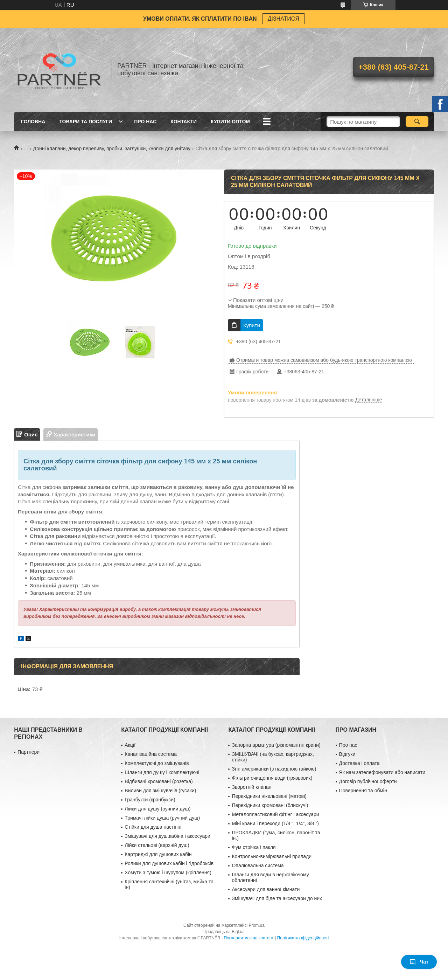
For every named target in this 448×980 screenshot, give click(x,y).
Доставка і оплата (359, 763)
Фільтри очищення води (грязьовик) (272, 778)
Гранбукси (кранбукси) (150, 800)
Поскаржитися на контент (248, 938)
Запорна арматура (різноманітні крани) (276, 745)
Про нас (145, 122)
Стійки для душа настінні (153, 827)
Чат (419, 962)
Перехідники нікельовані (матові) (269, 796)
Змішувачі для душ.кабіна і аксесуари (167, 836)
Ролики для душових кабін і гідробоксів (169, 863)
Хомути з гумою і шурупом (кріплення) (168, 872)
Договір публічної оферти (368, 781)
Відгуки (347, 754)
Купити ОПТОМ (230, 122)
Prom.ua (257, 925)
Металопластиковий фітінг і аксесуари (275, 814)
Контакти (184, 122)
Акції (130, 745)
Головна (33, 122)
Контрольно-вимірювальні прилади (272, 856)
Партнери (29, 752)
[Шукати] (417, 122)
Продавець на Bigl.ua (224, 932)
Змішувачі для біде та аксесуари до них (277, 898)
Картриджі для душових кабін (158, 854)
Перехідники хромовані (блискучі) (270, 805)
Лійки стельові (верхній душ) (157, 845)
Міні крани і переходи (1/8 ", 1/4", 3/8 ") (275, 823)
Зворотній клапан (251, 787)
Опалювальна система (258, 865)
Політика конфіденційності (303, 938)
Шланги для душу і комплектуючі (162, 772)
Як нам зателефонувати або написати (382, 772)
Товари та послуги (86, 122)
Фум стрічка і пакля (254, 847)
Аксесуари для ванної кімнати (266, 889)
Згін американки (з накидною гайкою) (274, 769)
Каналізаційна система (151, 754)
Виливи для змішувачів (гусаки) (160, 791)
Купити (252, 325)
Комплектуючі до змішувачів (157, 763)
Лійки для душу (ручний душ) (157, 809)
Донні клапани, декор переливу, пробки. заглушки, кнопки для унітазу (112, 149)
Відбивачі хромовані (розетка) (159, 781)
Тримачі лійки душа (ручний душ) (162, 818)
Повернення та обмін (363, 791)
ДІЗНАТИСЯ (283, 19)
